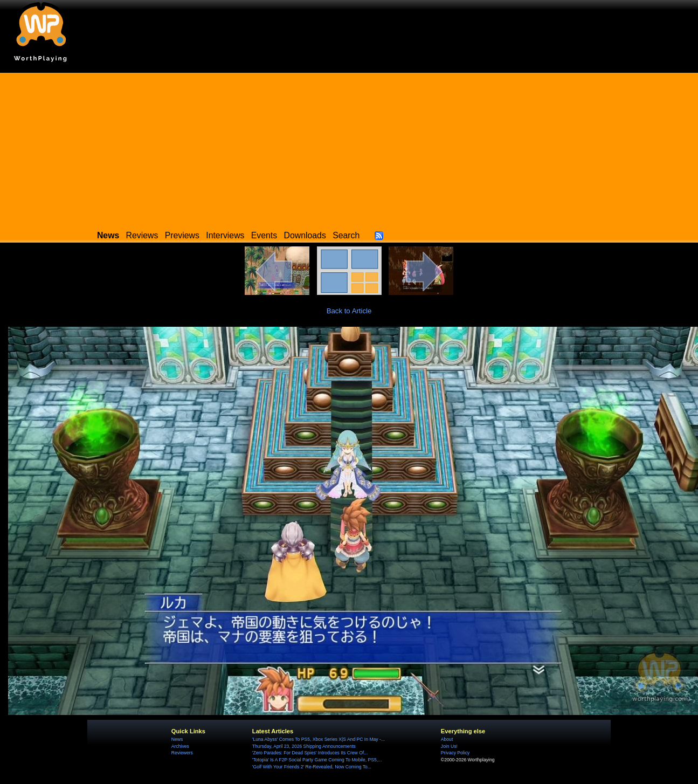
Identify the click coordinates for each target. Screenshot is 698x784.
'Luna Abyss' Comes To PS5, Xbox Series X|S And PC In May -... (319, 739)
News (177, 739)
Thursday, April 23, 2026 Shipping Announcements (304, 746)
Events (264, 235)
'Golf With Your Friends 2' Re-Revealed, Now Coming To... (312, 767)
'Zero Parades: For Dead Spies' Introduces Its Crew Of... (310, 753)
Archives (180, 746)
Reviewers (182, 753)
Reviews (142, 235)
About (447, 739)
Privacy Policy (455, 753)
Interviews (225, 235)
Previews (182, 235)
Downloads (305, 235)
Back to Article (349, 311)
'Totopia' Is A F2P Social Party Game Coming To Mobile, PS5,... (317, 760)
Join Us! (449, 746)
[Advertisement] (349, 148)
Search (346, 235)
